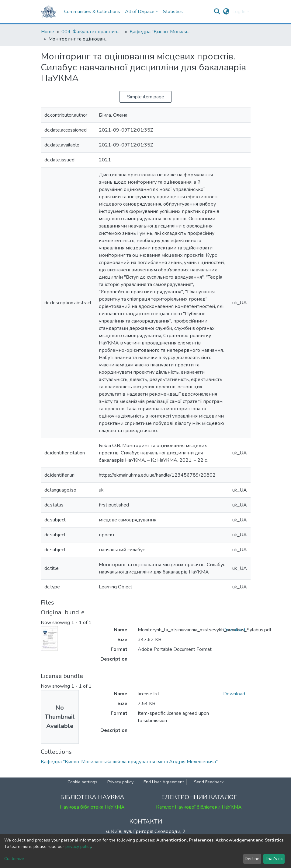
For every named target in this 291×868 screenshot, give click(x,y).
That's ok (274, 859)
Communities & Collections (92, 12)
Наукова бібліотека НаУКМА (92, 807)
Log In (239, 12)
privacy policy (78, 847)
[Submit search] (217, 12)
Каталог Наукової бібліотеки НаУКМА (199, 807)
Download (234, 630)
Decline (252, 859)
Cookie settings (82, 782)
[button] (226, 12)
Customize (14, 859)
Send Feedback (209, 782)
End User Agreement (164, 782)
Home (48, 32)
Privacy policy (120, 782)
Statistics (173, 12)
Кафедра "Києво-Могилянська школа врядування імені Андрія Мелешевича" (160, 32)
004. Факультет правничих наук (92, 32)
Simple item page (146, 97)
